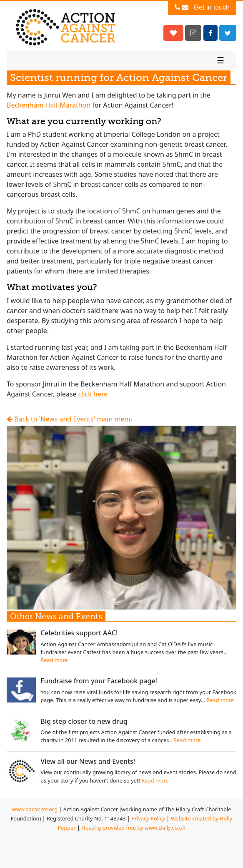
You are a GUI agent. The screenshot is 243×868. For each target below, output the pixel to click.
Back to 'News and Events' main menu (70, 419)
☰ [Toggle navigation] (220, 60)
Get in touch (202, 7)
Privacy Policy (148, 818)
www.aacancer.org (35, 809)
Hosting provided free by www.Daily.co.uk (133, 828)
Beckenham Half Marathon (49, 105)
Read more (54, 660)
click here (93, 394)
